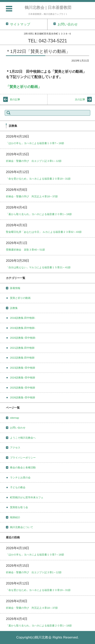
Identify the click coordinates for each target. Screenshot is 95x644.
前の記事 (15, 99)
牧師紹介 (15, 517)
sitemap (15, 418)
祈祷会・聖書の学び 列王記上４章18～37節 (32, 196)
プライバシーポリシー (23, 458)
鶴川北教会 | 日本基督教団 (48, 7)
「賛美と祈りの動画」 (24, 87)
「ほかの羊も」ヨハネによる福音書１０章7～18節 (35, 143)
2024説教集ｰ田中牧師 (23, 378)
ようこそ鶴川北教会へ (23, 438)
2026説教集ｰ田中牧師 (23, 397)
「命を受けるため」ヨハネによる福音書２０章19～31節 (38, 179)
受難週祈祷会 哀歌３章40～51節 (25, 250)
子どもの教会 (18, 487)
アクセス (15, 448)
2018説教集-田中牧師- (23, 318)
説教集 (14, 308)
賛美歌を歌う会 (19, 507)
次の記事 (80, 99)
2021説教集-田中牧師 (22, 348)
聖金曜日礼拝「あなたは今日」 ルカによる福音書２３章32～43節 (44, 232)
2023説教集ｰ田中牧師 (23, 368)
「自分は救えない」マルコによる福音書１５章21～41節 (38, 267)
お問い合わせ (18, 428)
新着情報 (15, 288)
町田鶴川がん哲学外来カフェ (27, 497)
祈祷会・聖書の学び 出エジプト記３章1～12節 (34, 161)
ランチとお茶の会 (20, 478)
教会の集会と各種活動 (23, 467)
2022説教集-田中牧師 (22, 358)
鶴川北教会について (22, 527)
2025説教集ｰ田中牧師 (23, 388)
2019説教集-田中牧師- (23, 328)
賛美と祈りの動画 (20, 298)
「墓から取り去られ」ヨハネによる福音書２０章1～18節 (39, 214)
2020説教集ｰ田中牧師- (23, 338)
